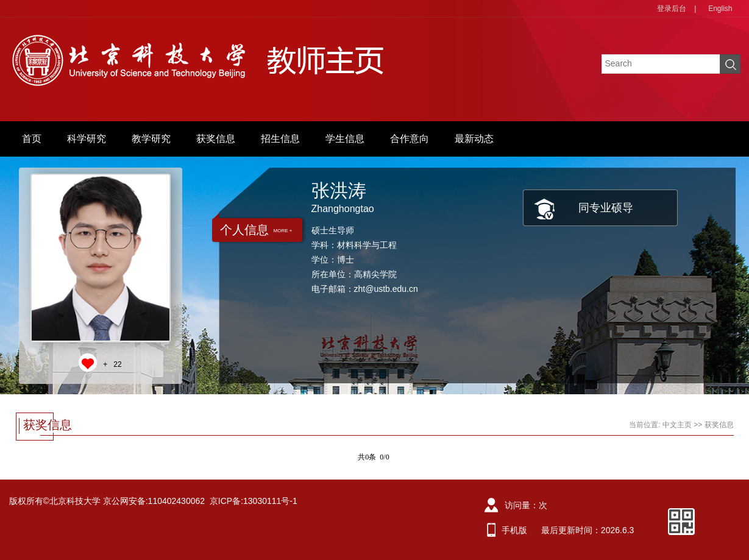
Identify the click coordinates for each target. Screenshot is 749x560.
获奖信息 (216, 139)
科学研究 (87, 139)
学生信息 (345, 139)
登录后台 (672, 9)
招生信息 (280, 139)
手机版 (514, 530)
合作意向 (410, 139)
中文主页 (677, 425)
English (720, 9)
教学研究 (151, 139)
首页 (32, 139)
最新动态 (474, 139)
